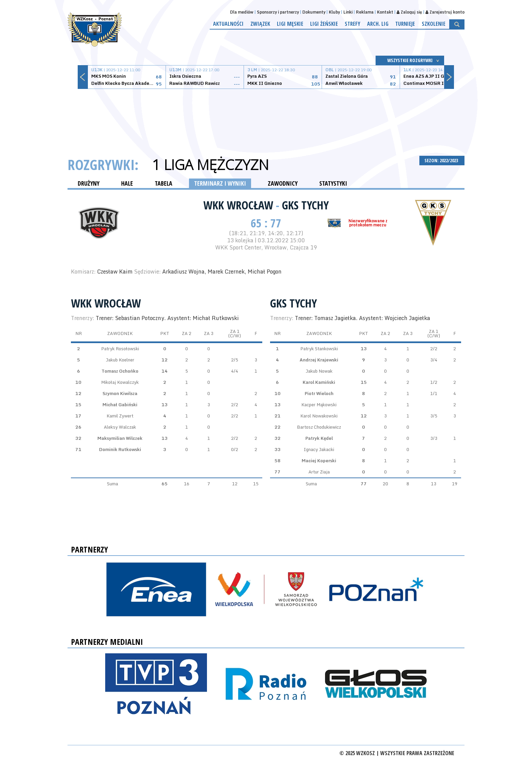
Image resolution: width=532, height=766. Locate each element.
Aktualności (228, 24)
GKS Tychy (305, 205)
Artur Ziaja (319, 472)
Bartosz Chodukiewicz (319, 427)
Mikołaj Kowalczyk (120, 382)
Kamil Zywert (120, 416)
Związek (260, 24)
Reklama (365, 12)
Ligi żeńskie (324, 24)
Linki (348, 12)
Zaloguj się (409, 12)
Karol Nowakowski (319, 416)
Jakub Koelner (120, 360)
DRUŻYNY (89, 183)
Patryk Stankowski (319, 349)
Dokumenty (314, 12)
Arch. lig (378, 24)
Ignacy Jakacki (319, 449)
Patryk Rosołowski (120, 349)
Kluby (334, 12)
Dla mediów (242, 12)
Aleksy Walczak (120, 427)
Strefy (353, 24)
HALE (127, 183)
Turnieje (405, 24)
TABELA (164, 183)
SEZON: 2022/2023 (442, 160)
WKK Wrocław (240, 205)
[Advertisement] (266, 114)
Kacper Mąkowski (319, 405)
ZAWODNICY (283, 183)
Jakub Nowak (319, 371)
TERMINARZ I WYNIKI (220, 183)
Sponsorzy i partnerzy (278, 12)
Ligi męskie (290, 24)
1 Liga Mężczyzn (210, 165)
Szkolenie (434, 24)
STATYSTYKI (333, 183)
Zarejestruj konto (445, 12)
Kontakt (385, 12)
